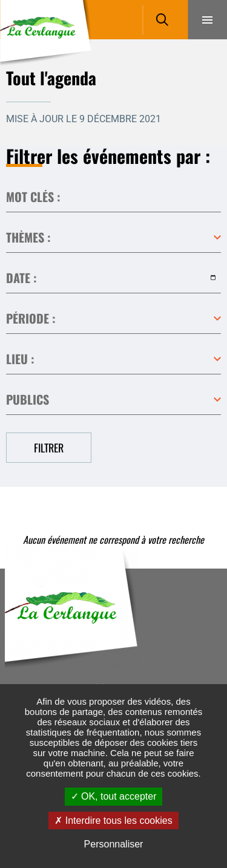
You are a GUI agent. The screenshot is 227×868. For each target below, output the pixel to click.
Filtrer (49, 448)
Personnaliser (114, 844)
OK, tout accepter (114, 796)
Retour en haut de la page (200, 569)
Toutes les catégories (113, 238)
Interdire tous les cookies (113, 821)
